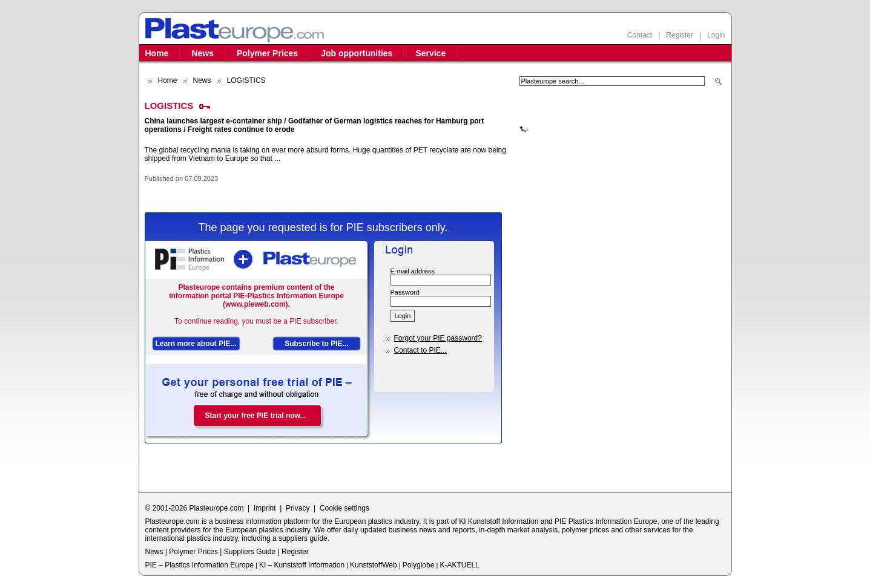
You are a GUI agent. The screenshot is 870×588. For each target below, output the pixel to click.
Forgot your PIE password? (438, 338)
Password (405, 292)
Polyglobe (419, 565)
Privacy (298, 508)
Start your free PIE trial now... (256, 416)
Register (680, 35)
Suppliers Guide (250, 552)
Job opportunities (357, 53)
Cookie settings (344, 508)
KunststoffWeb (374, 565)
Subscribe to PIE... (316, 344)
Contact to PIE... (420, 350)
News (203, 53)
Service (430, 53)
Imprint (265, 508)
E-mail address (413, 271)
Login (716, 35)
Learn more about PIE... (196, 344)
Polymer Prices (267, 53)
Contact (640, 35)
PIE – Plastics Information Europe (199, 565)
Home (157, 53)
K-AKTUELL (459, 565)
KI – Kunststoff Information (302, 565)
